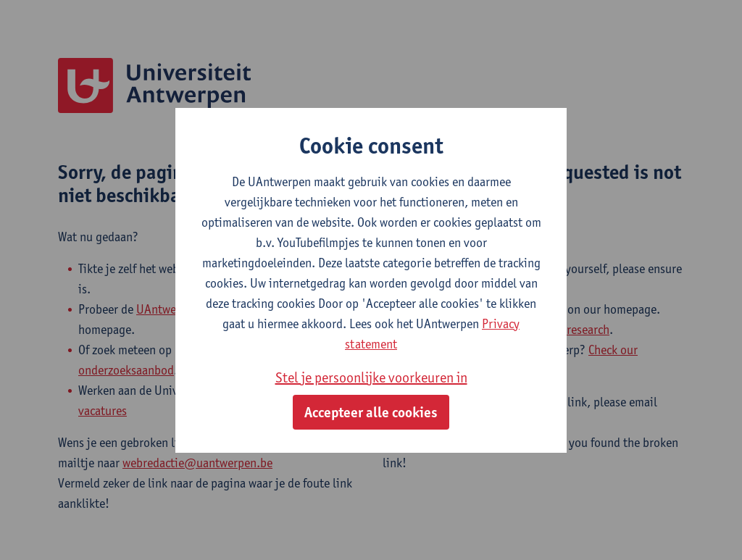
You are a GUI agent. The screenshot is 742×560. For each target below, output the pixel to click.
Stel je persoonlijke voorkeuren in (371, 377)
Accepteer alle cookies (371, 412)
